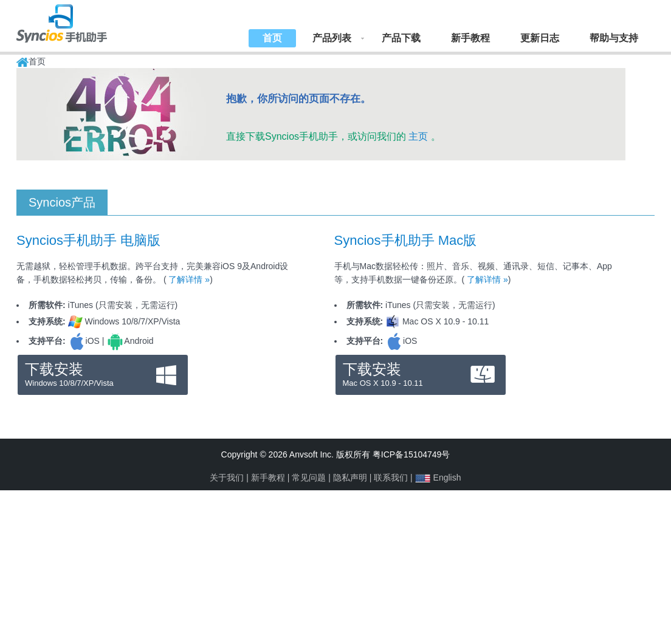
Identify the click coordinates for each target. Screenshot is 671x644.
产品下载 (401, 38)
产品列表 (332, 38)
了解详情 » (189, 279)
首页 (272, 38)
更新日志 (540, 38)
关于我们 (227, 478)
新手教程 (470, 38)
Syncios (74, 21)
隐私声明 (350, 478)
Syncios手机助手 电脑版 (88, 240)
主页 (418, 136)
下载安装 (103, 375)
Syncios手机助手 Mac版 (406, 240)
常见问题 (309, 478)
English (447, 478)
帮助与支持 (614, 38)
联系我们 (391, 478)
